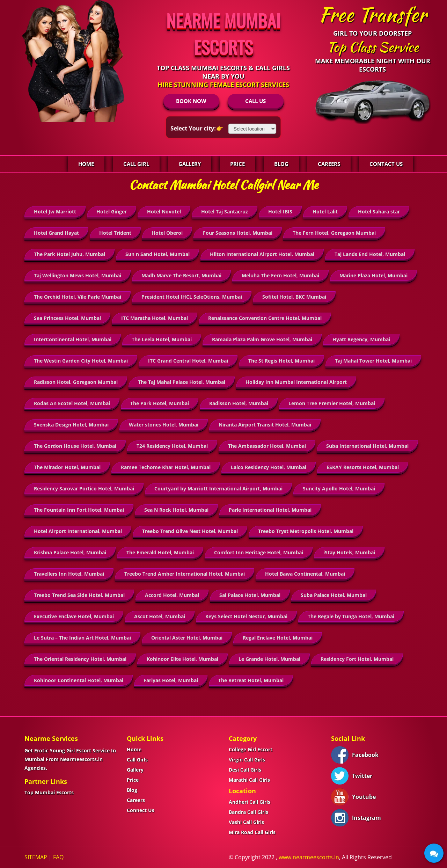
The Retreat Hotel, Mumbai (251, 680)
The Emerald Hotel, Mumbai (160, 552)
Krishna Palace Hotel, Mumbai (70, 552)
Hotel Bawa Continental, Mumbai (305, 574)
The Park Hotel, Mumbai (160, 403)
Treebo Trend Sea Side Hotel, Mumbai (79, 595)
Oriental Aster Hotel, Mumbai (187, 638)
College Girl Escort (251, 749)
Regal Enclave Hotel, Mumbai (278, 638)
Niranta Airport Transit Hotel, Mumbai (265, 425)
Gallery (190, 164)
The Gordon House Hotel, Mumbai (75, 446)
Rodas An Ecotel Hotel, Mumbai (72, 403)
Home (86, 164)
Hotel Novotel (164, 211)
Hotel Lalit (325, 211)
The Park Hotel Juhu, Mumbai (69, 254)
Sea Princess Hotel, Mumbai (67, 318)
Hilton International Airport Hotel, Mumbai (262, 254)
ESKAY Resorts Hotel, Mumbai (363, 467)
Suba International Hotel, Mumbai (367, 446)
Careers (329, 164)
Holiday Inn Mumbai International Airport (296, 382)
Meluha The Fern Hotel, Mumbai (280, 275)
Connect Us (141, 810)
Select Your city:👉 (198, 128)
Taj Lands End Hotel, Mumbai (370, 254)
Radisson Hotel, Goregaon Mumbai (76, 382)
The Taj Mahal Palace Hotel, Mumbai (182, 382)
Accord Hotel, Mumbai (172, 595)
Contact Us (386, 164)
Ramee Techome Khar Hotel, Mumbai (166, 467)
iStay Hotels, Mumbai (349, 552)
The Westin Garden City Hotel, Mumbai (81, 361)
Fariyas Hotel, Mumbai (171, 680)
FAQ (58, 857)
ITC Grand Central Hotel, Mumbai (188, 361)
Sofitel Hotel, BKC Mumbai (294, 297)
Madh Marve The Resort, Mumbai (181, 275)
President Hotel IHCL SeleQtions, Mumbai (192, 297)
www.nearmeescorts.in (309, 857)
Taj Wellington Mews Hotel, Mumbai (78, 275)
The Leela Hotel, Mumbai (162, 339)
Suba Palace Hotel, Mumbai (334, 595)
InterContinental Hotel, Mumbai (73, 339)
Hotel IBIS (280, 211)
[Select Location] (252, 129)
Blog (281, 164)
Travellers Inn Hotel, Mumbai (69, 574)
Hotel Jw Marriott (55, 211)
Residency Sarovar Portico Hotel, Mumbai (84, 488)
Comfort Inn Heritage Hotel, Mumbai (259, 552)
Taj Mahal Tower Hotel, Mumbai (373, 361)
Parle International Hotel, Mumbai (270, 510)
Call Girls (137, 760)
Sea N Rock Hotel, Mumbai (176, 510)
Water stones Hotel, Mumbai (164, 425)
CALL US (255, 101)
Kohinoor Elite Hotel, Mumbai (182, 659)
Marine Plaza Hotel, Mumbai (373, 275)
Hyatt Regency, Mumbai (361, 339)
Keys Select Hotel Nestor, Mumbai (246, 616)
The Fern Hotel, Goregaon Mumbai (334, 233)
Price (237, 164)
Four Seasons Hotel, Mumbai (238, 233)
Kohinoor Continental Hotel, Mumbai (79, 680)
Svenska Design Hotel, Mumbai (71, 425)
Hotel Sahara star (379, 211)
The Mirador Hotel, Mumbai (67, 467)
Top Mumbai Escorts (49, 792)
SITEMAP (36, 857)
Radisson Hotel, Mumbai (239, 403)
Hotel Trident (115, 233)
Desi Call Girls (245, 770)
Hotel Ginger (112, 211)
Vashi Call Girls (246, 822)
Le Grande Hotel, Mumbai (269, 659)
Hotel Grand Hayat (56, 233)
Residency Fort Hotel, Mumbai (357, 659)
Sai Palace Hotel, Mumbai (250, 595)
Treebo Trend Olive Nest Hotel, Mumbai (190, 531)
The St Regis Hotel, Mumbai (281, 361)
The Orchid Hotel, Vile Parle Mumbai (78, 297)
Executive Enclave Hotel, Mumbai (74, 616)
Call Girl (136, 164)
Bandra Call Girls (248, 812)
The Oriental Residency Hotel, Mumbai (80, 659)
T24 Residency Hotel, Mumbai (172, 446)
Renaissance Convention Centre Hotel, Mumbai (265, 318)
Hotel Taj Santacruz (225, 211)
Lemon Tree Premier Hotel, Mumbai (332, 403)
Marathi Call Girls (249, 780)
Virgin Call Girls (247, 760)
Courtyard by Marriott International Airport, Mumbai (218, 488)
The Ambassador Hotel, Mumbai (267, 446)
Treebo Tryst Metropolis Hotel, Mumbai (306, 531)
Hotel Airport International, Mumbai (78, 531)
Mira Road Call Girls (252, 832)
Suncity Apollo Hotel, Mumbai (339, 488)
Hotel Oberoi (167, 233)
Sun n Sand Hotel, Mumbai (157, 254)
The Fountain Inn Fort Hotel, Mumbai (79, 510)
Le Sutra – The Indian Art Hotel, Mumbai (82, 638)
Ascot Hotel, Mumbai (160, 616)
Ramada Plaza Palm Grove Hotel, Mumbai (262, 339)
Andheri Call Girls (250, 802)
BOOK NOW (191, 101)
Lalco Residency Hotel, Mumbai (269, 467)
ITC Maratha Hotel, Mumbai (155, 318)
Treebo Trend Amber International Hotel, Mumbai (185, 574)
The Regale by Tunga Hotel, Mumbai (351, 616)
